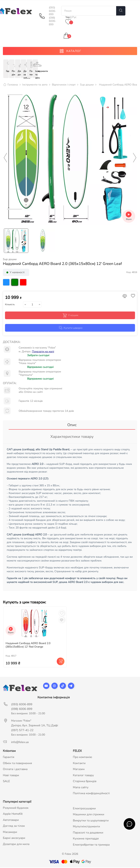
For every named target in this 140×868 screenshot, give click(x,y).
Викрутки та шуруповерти (91, 821)
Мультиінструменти (86, 827)
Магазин (79, 770)
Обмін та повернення (17, 764)
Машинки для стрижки (89, 815)
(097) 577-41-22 (22, 731)
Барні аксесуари (14, 838)
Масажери (10, 832)
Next (135, 158)
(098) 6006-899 (52, 21)
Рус (74, 17)
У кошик (70, 316)
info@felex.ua (20, 743)
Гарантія (9, 758)
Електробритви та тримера (91, 845)
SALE (6, 782)
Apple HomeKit (13, 814)
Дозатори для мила (16, 844)
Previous (5, 158)
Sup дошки (10, 260)
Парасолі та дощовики (88, 833)
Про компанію (82, 758)
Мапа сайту (81, 788)
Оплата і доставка (15, 770)
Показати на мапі (43, 352)
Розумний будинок (16, 808)
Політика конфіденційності (91, 794)
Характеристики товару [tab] (72, 437)
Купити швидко (70, 328)
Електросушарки (84, 809)
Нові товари (11, 776)
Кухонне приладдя (86, 839)
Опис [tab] (72, 425)
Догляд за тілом (14, 826)
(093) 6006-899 (52, 11)
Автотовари (11, 820)
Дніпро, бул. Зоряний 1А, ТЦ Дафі (35, 726)
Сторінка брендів (85, 782)
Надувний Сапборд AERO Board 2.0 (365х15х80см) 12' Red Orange (28, 646)
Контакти (79, 764)
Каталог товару (83, 776)
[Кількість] (32, 305)
